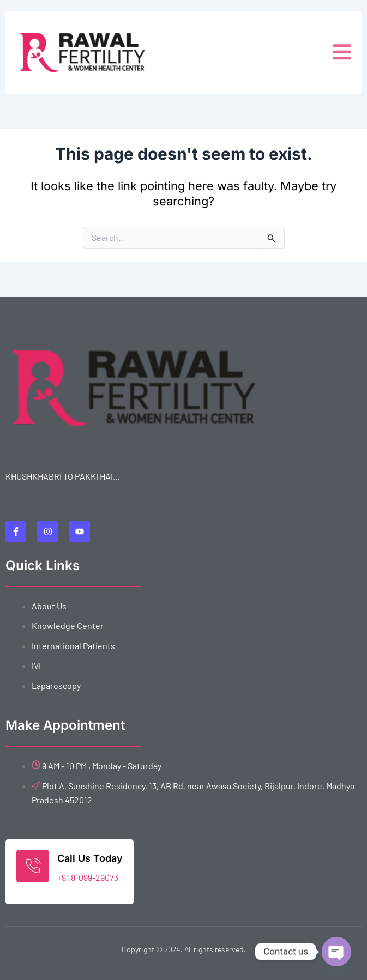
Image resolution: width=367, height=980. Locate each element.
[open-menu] (342, 53)
